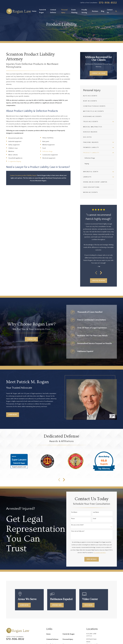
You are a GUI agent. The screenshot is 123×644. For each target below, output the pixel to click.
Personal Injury (68, 639)
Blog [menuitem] (103, 11)
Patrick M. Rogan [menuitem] (43, 11)
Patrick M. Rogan (69, 634)
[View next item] (101, 273)
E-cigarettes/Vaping (15, 161)
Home (48, 634)
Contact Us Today (98, 73)
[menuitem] (99, 96)
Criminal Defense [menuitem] (53, 11)
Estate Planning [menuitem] (74, 11)
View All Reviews (98, 281)
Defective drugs (47, 151)
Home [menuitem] (34, 11)
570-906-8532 (108, 3)
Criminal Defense (52, 639)
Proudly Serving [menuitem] (84, 11)
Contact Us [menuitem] (110, 11)
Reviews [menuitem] (95, 11)
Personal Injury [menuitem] (64, 11)
